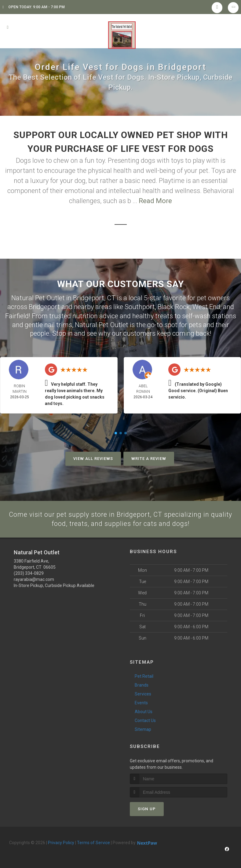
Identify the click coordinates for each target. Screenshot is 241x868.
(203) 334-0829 (29, 573)
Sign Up (147, 809)
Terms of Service (93, 842)
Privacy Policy (61, 842)
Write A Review (149, 458)
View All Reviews (93, 458)
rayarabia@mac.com (34, 579)
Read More (155, 201)
